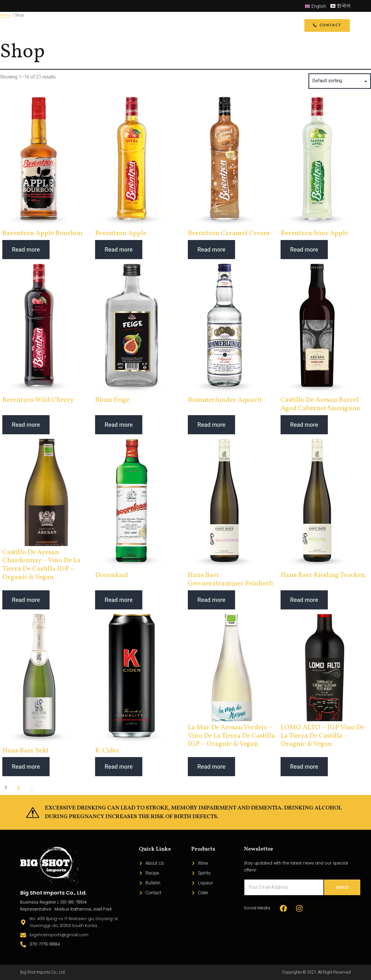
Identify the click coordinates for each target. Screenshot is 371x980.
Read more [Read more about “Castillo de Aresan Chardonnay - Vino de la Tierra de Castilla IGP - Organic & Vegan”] (26, 600)
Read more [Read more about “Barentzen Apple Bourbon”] (26, 250)
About (201, 25)
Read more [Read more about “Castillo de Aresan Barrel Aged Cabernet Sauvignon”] (304, 425)
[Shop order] (340, 81)
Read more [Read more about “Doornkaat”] (119, 600)
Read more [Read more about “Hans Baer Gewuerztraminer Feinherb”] (211, 600)
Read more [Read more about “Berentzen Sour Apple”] (304, 250)
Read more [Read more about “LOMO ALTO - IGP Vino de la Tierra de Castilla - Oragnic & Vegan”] (304, 767)
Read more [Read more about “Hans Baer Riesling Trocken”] (304, 600)
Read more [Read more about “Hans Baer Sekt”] (26, 767)
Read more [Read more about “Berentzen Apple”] (119, 250)
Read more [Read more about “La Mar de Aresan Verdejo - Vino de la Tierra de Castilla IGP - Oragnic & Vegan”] (211, 767)
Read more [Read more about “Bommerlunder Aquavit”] (211, 425)
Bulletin (230, 25)
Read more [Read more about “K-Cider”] (119, 767)
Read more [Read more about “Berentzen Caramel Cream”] (211, 250)
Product (142, 25)
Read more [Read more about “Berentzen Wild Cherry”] (26, 425)
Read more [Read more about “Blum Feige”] (119, 425)
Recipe (175, 25)
